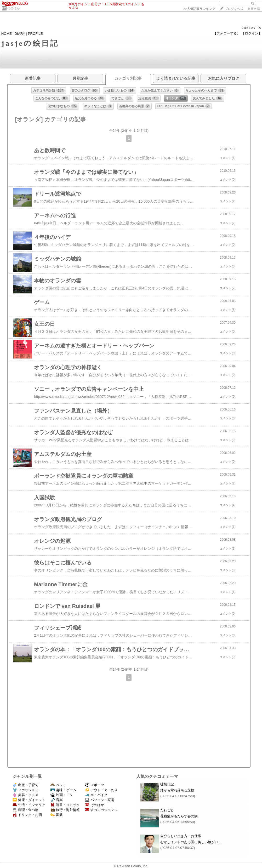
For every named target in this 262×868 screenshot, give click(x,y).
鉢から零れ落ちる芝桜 (177, 790)
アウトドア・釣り (101, 790)
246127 (249, 28)
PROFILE (35, 34)
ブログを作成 (234, 9)
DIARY (20, 34)
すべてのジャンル (101, 810)
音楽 (57, 800)
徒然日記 (167, 784)
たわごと (167, 810)
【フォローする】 (227, 33)
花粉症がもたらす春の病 (179, 816)
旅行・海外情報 (65, 810)
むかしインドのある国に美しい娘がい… (191, 842)
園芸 (57, 815)
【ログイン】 (252, 33)
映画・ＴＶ (62, 795)
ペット (58, 785)
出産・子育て (25, 785)
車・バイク (96, 795)
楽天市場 (254, 9)
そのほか (14, 8)
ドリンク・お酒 (27, 815)
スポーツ (95, 785)
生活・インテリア (29, 805)
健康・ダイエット (29, 800)
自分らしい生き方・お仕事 (181, 836)
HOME (7, 34)
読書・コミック (65, 805)
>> (199, 9)
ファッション (25, 790)
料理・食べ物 (25, 810)
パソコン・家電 (100, 800)
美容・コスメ (25, 795)
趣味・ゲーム (63, 790)
